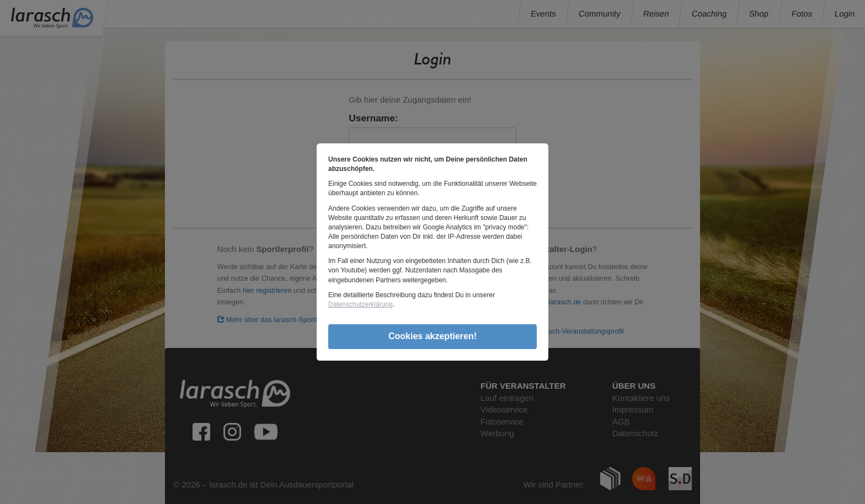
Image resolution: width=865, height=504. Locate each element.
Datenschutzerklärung (361, 304)
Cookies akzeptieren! (432, 336)
